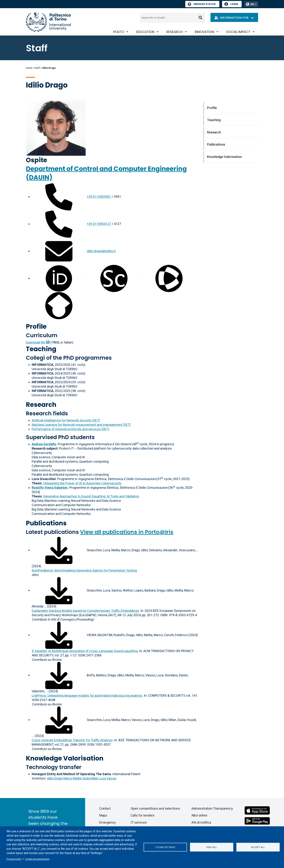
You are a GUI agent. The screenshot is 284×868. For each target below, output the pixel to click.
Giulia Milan (90, 778)
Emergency (107, 822)
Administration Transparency (212, 808)
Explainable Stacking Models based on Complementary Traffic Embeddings (85, 611)
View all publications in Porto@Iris (127, 532)
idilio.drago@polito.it (101, 251)
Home (29, 68)
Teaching (41, 349)
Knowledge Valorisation (65, 758)
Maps (103, 815)
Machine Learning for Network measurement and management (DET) (81, 425)
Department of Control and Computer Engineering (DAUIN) (106, 173)
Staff (37, 68)
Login (234, 4)
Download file (35, 342)
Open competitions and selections (155, 808)
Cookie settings (165, 847)
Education (145, 32)
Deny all (212, 847)
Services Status (202, 4)
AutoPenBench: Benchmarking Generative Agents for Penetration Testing (84, 570)
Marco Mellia (72, 778)
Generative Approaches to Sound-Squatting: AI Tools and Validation (91, 496)
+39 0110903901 (99, 197)
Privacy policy (14, 859)
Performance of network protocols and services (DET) (71, 429)
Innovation (204, 32)
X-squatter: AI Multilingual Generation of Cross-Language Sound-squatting (85, 651)
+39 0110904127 (99, 224)
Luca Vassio (108, 778)
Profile (36, 326)
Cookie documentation (37, 859)
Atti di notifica (201, 822)
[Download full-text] (59, 550)
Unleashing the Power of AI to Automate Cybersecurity (82, 483)
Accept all (258, 847)
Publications (46, 523)
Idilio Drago (55, 778)
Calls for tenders (143, 815)
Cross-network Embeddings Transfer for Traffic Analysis (72, 740)
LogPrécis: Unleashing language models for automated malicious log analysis (87, 696)
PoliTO (119, 32)
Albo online (199, 815)
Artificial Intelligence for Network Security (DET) (66, 420)
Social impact (238, 32)
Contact (105, 808)
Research (175, 32)
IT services (139, 822)
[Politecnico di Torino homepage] (48, 22)
